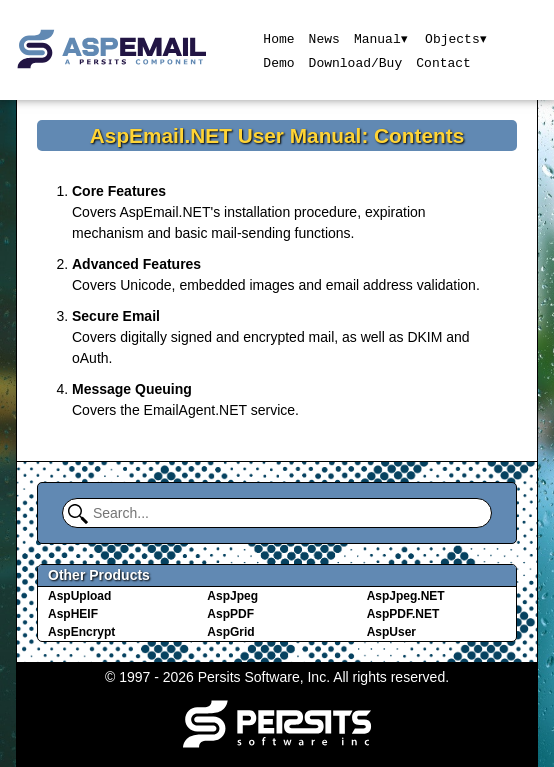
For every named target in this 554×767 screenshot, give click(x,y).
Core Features (119, 191)
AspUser (391, 632)
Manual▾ (380, 38)
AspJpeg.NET (406, 596)
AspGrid (230, 632)
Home (278, 38)
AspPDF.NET (403, 614)
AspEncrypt (81, 632)
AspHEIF (73, 614)
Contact (443, 62)
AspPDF (230, 614)
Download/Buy (355, 62)
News (323, 38)
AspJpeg (232, 596)
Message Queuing (132, 389)
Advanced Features (136, 264)
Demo (278, 62)
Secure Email (116, 316)
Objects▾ (456, 38)
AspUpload (79, 596)
